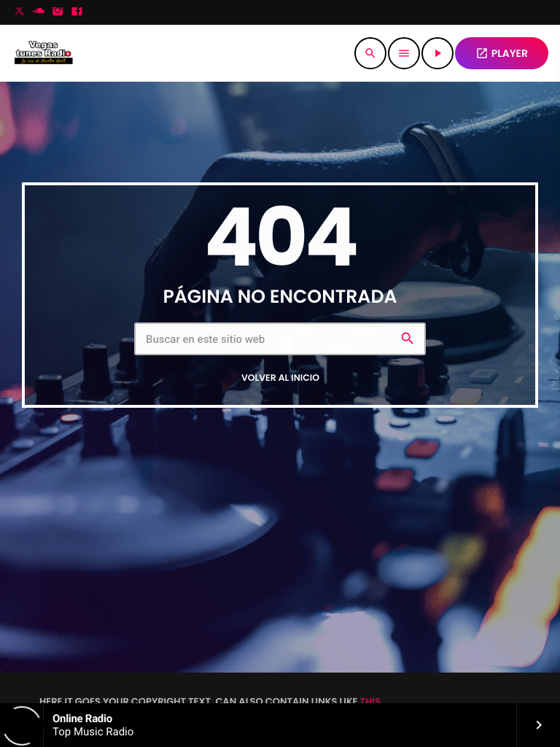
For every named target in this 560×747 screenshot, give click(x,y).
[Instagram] (58, 12)
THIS (370, 701)
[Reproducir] (437, 53)
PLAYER (502, 53)
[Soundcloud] (39, 12)
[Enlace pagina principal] (43, 53)
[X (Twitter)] (20, 12)
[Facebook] (77, 12)
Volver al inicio (280, 378)
